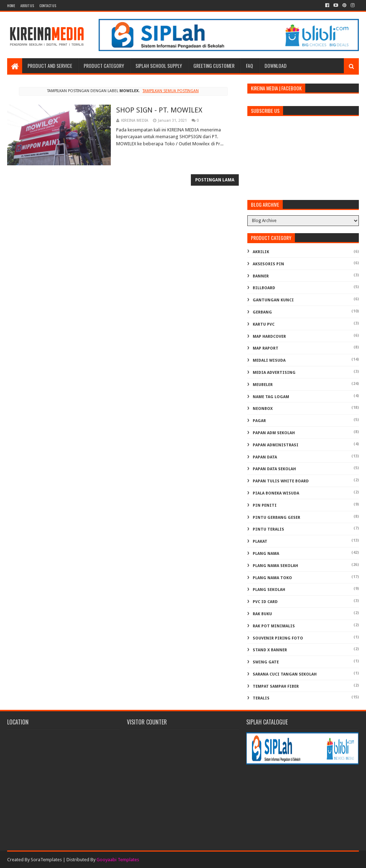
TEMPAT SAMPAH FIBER (276, 686)
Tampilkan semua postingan (171, 91)
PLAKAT (260, 541)
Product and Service (50, 66)
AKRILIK (261, 252)
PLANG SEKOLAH (269, 590)
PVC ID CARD (265, 602)
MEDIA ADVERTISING (274, 373)
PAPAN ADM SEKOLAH (274, 433)
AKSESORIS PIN (268, 264)
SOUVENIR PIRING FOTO (278, 638)
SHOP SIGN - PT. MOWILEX (159, 110)
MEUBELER (263, 385)
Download (276, 66)
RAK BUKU (262, 614)
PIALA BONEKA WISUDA (276, 493)
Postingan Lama (215, 180)
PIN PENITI (265, 505)
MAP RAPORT (266, 348)
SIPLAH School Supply (159, 66)
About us (27, 6)
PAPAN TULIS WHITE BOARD (281, 481)
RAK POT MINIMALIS (274, 626)
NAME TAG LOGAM (271, 397)
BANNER (261, 276)
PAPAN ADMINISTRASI (276, 445)
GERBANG (262, 312)
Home (11, 6)
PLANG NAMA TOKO (272, 578)
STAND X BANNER (270, 650)
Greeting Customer (214, 66)
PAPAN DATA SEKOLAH (274, 469)
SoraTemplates (46, 860)
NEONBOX (263, 409)
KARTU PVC (264, 324)
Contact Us (48, 6)
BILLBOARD (264, 288)
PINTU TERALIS (268, 529)
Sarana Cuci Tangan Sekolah (285, 674)
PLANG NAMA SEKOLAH (275, 566)
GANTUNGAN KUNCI (273, 300)
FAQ (249, 66)
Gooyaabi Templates (118, 860)
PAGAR (259, 421)
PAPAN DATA (265, 457)
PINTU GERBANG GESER (276, 518)
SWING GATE (266, 662)
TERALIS (261, 698)
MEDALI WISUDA (269, 360)
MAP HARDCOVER (269, 337)
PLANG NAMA (266, 554)
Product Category (104, 66)
